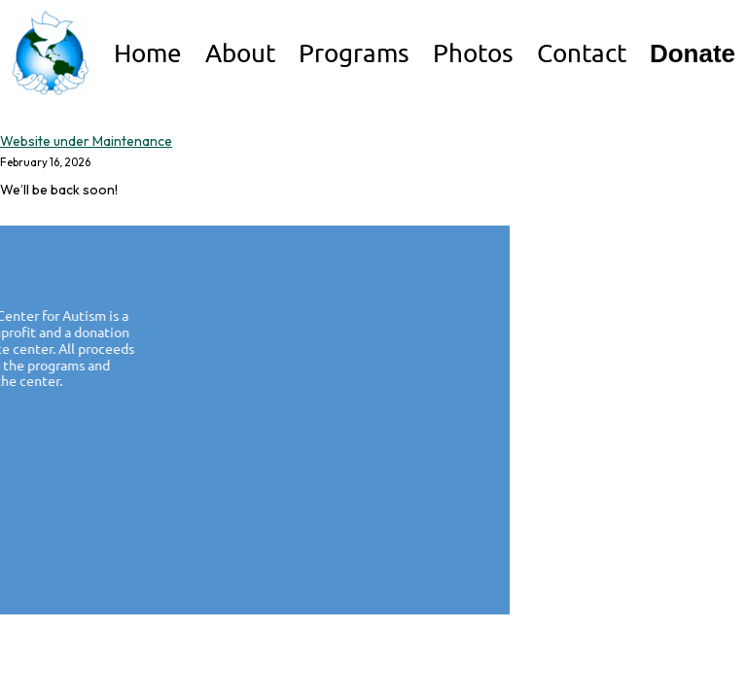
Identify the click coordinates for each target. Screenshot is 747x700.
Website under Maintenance (86, 141)
